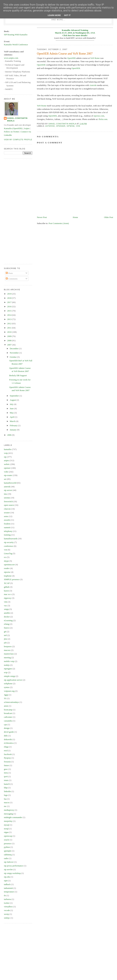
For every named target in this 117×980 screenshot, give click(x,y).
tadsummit (8, 888)
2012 (10, 323)
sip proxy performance (14, 866)
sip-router (8, 475)
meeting (7, 658)
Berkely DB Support (18, 375)
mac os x (8, 594)
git (5, 632)
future (6, 765)
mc (5, 806)
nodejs (7, 665)
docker (7, 617)
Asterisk (93, 85)
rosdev (7, 568)
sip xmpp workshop (12, 873)
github (7, 587)
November (15, 353)
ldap (6, 788)
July (12, 404)
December (15, 348)
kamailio (8, 449)
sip (5, 457)
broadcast (8, 713)
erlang (7, 624)
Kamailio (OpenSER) (13, 128)
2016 (10, 306)
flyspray (7, 758)
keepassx (8, 646)
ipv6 (6, 776)
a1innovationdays (11, 702)
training (7, 535)
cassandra (8, 721)
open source (9, 505)
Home (75, 217)
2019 (10, 294)
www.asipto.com (11, 58)
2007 (10, 345)
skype (6, 561)
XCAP (7, 583)
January (13, 430)
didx (6, 736)
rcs (5, 557)
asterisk (50, 126)
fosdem (7, 524)
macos (7, 802)
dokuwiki (8, 739)
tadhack (7, 884)
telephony (8, 531)
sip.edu (7, 877)
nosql (6, 829)
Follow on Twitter (12, 132)
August (13, 400)
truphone (8, 576)
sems (6, 516)
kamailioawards (11, 539)
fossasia (7, 762)
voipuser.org (9, 691)
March (13, 421)
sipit (6, 881)
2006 (10, 435)
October (14, 357)
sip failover (9, 862)
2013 (10, 319)
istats (6, 780)
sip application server (13, 680)
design (7, 728)
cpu (5, 725)
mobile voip (9, 661)
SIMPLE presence (12, 579)
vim (6, 602)
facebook (8, 754)
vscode (7, 910)
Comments (12, 279)
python (7, 847)
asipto (6, 460)
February (14, 425)
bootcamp (8, 710)
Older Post (109, 217)
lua (5, 799)
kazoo (6, 591)
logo (6, 795)
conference (9, 546)
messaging (8, 814)
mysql (7, 825)
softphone (8, 683)
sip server (8, 490)
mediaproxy (9, 810)
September (15, 396)
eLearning (8, 620)
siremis (7, 498)
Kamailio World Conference (16, 45)
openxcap (8, 836)
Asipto (27, 128)
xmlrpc (7, 918)
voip (6, 453)
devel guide (9, 732)
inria (6, 773)
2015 (10, 311)
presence (8, 843)
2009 (10, 336)
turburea (7, 899)
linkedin (7, 791)
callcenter (8, 717)
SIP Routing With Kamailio (16, 35)
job (5, 643)
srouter (7, 513)
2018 (10, 298)
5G (5, 698)
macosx (7, 650)
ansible (7, 613)
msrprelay (8, 821)
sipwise (71, 126)
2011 (10, 328)
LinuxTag (8, 553)
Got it (67, 15)
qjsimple (8, 851)
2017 (10, 302)
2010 (10, 332)
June (12, 408)
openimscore (9, 565)
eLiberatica (9, 743)
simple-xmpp (10, 676)
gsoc (6, 769)
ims (5, 494)
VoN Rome (95, 58)
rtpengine (8, 669)
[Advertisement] (17, 211)
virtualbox (8, 907)
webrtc (7, 464)
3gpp (6, 695)
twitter (7, 903)
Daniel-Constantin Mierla (17, 120)
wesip (6, 914)
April (12, 417)
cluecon (7, 509)
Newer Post (42, 217)
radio (6, 858)
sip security (9, 542)
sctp (6, 672)
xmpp (6, 609)
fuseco (7, 628)
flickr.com (103, 119)
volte (6, 472)
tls (5, 895)
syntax (7, 687)
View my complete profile (18, 140)
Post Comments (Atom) (59, 223)
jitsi (6, 639)
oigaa (6, 832)
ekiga (6, 747)
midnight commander (13, 817)
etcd (6, 750)
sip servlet (8, 869)
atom (6, 706)
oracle (7, 840)
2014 (10, 315)
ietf (5, 635)
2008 (10, 340)
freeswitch (8, 501)
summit (7, 527)
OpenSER (71, 58)
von (78, 126)
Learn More (54, 15)
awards (7, 520)
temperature (9, 892)
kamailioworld (10, 483)
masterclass (9, 654)
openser (61, 126)
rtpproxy (8, 598)
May (12, 413)
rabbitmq (8, 855)
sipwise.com (99, 116)
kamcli (7, 784)
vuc (5, 606)
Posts (9, 273)
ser (5, 479)
